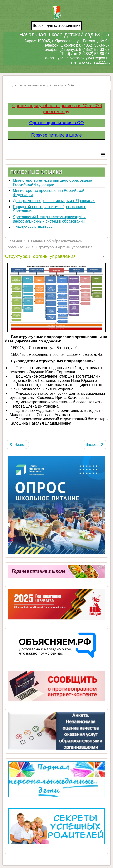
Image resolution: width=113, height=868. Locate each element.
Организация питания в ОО (56, 123)
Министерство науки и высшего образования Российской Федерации (52, 183)
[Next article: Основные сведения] (95, 444)
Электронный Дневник (33, 227)
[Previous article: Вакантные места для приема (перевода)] (17, 444)
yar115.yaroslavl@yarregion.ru (84, 58)
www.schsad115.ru (95, 62)
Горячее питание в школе (56, 135)
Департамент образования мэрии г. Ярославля (54, 201)
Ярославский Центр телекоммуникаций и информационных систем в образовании (49, 219)
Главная (15, 241)
